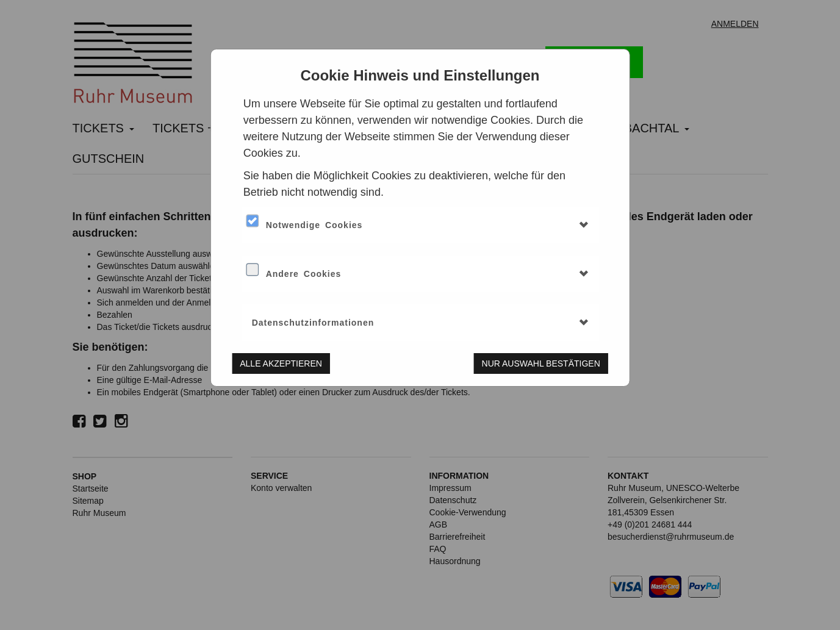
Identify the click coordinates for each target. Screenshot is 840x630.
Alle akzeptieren (281, 363)
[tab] (420, 225)
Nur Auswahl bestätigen (541, 363)
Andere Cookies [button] (304, 274)
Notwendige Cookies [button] (314, 225)
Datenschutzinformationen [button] (313, 323)
